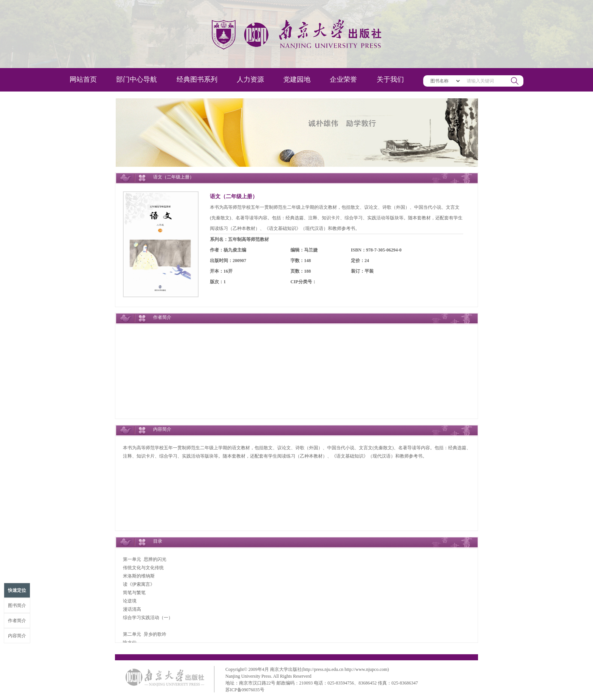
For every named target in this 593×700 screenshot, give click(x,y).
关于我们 (390, 79)
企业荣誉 (343, 79)
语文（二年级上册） (234, 196)
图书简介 (17, 605)
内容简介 (17, 636)
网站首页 (83, 79)
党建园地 (297, 79)
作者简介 (17, 621)
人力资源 (250, 79)
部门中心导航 (137, 79)
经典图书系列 (197, 79)
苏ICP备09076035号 (245, 690)
